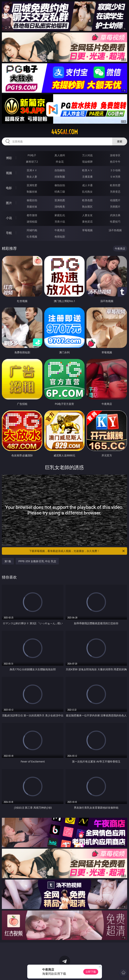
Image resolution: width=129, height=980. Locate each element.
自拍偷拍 (60, 170)
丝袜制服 (60, 177)
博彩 (9, 158)
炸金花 (60, 162)
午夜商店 (60, 230)
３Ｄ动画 (115, 170)
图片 (9, 203)
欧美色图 (87, 200)
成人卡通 (87, 185)
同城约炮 (32, 230)
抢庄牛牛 (115, 162)
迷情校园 (32, 222)
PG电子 (32, 155)
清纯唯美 (60, 207)
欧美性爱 (115, 185)
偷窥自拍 (32, 200)
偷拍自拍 (60, 185)
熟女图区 (87, 207)
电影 (9, 188)
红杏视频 (32, 237)
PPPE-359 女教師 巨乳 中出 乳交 (37, 561)
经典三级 (60, 192)
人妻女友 (87, 215)
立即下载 (91, 972)
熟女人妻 (32, 177)
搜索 (120, 141)
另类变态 (115, 192)
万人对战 (87, 155)
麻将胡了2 (32, 162)
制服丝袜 (32, 192)
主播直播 (87, 177)
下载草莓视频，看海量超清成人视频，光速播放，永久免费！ (77, 551)
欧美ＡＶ (87, 170)
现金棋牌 (87, 162)
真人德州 (60, 155)
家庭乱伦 (60, 215)
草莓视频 (87, 230)
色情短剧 (60, 237)
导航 (9, 233)
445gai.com (64, 132)
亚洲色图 (60, 200)
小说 (9, 218)
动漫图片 (115, 200)
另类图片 (115, 207)
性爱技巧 (115, 222)
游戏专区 (115, 155)
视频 (9, 173)
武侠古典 (115, 215)
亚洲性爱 (32, 185)
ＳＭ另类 (115, 177)
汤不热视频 (115, 230)
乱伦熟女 (87, 192)
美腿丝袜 (32, 207)
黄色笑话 (87, 222)
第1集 (8, 561)
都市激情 (32, 215)
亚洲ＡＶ (32, 170)
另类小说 (60, 222)
